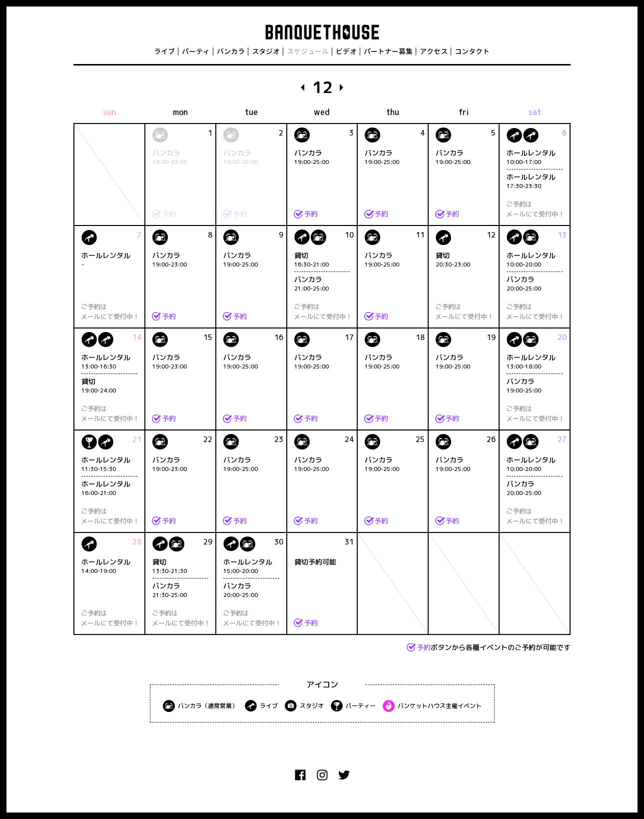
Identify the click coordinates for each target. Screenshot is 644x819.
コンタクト (472, 51)
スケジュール (308, 51)
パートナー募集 (388, 51)
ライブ (164, 51)
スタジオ (266, 51)
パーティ (196, 51)
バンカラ (231, 51)
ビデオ (346, 51)
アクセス (434, 51)
